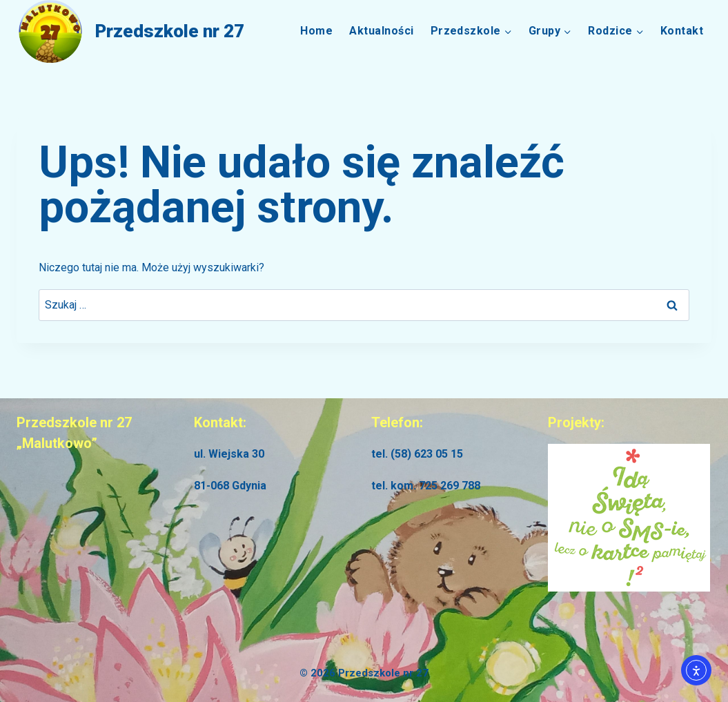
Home (316, 31)
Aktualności (381, 31)
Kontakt (682, 31)
